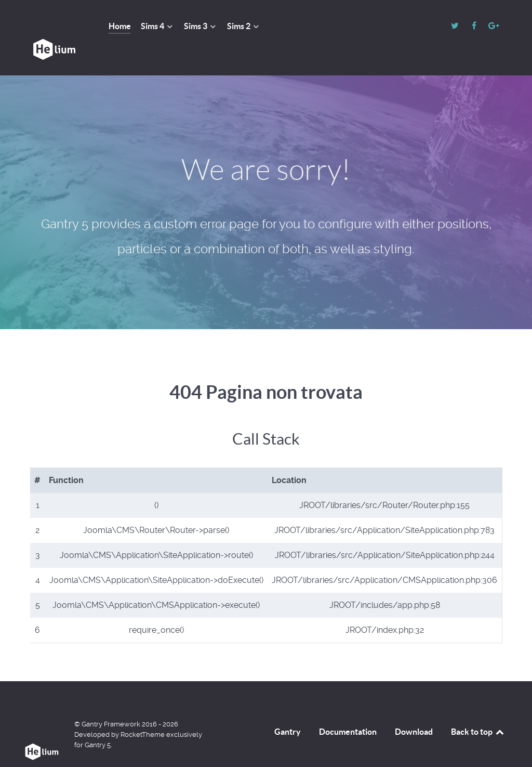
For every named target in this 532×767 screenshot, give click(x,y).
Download (414, 708)
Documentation (348, 708)
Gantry (288, 708)
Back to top (478, 708)
